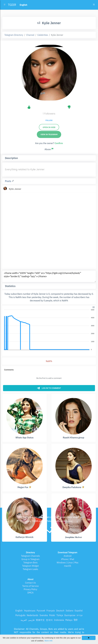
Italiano (70, 611)
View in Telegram (49, 134)
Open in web (49, 127)
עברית (80, 615)
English (19, 611)
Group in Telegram (31, 559)
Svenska (44, 615)
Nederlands (33, 615)
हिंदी (76, 620)
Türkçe (60, 615)
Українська (30, 611)
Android (68, 556)
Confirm (59, 143)
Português (20, 615)
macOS (68, 566)
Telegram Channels (30, 556)
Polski (52, 615)
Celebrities (43, 35)
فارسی (31, 620)
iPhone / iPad (68, 559)
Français (51, 611)
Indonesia (59, 620)
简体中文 (40, 620)
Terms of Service (30, 586)
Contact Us (30, 583)
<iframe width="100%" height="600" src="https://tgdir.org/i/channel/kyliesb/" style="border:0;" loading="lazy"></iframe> (49, 276)
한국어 (49, 620)
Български (70, 615)
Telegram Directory (14, 35)
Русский (41, 611)
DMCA (31, 593)
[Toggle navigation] (94, 5)
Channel (30, 35)
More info (48, 641)
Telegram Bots (30, 563)
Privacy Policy (30, 589)
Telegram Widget (30, 566)
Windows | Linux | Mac (68, 563)
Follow (49, 120)
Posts (8, 181)
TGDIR (12, 5)
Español (79, 611)
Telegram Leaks (31, 569)
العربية (24, 620)
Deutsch (60, 611)
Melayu (69, 620)
